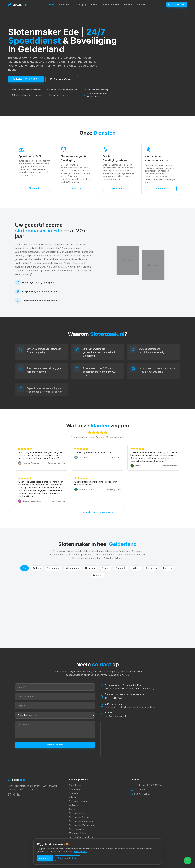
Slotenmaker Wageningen (81, 825)
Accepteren (45, 858)
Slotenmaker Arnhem (79, 817)
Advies (94, 5)
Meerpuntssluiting (78, 833)
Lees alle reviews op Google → (98, 512)
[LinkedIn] (19, 795)
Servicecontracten (110, 5)
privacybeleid (81, 851)
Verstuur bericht (55, 745)
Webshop (128, 5)
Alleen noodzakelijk (68, 858)
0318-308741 (177, 5)
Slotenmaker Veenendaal (81, 821)
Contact (141, 5)
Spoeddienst (65, 5)
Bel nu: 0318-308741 (26, 79)
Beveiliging (81, 5)
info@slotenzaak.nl (115, 716)
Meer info (76, 191)
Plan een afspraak (62, 79)
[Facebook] (14, 795)
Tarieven (73, 793)
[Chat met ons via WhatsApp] (188, 861)
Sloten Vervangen (78, 829)
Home (52, 5)
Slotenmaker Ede (77, 813)
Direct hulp (34, 191)
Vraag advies (119, 191)
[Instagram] (10, 795)
